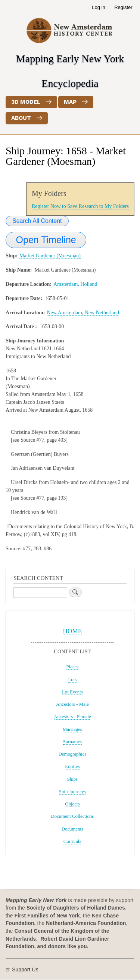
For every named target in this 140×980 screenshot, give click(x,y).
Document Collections (73, 816)
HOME (72, 631)
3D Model (26, 102)
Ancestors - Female (72, 717)
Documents (72, 829)
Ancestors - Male (72, 704)
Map (70, 102)
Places (73, 667)
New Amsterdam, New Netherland (83, 313)
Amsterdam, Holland (75, 284)
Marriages (72, 729)
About (21, 118)
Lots (73, 680)
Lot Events (72, 692)
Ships (72, 779)
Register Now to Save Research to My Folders (80, 206)
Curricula (72, 841)
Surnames (72, 742)
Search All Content (37, 221)
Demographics (73, 754)
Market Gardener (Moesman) (50, 256)
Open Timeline (46, 240)
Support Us (25, 970)
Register (123, 7)
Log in (98, 7)
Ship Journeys (72, 792)
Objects (72, 804)
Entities (72, 766)
